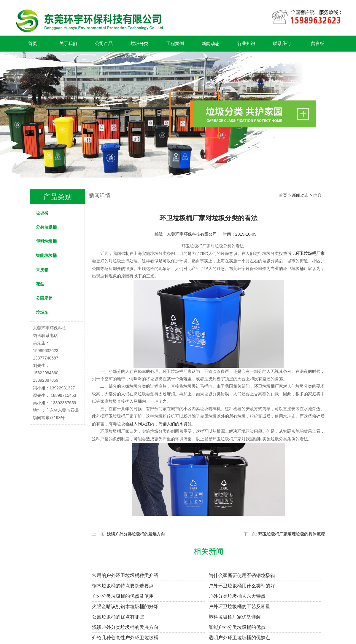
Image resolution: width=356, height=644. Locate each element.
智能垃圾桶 (46, 255)
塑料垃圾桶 (46, 241)
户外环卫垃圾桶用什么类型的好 (242, 586)
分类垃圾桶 (46, 227)
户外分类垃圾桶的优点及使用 (123, 596)
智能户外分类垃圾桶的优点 (237, 627)
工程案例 (175, 43)
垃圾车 (42, 312)
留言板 (318, 43)
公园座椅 (44, 298)
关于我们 (68, 43)
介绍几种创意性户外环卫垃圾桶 (125, 638)
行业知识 (246, 43)
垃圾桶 (42, 213)
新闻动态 (211, 43)
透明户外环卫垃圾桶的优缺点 (239, 638)
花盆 (40, 284)
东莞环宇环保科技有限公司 (192, 234)
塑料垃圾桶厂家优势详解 (235, 617)
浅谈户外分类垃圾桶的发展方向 (136, 534)
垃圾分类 (139, 43)
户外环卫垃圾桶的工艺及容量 (239, 607)
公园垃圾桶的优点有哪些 (118, 617)
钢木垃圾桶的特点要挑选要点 (123, 586)
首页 (33, 43)
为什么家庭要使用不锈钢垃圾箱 (242, 575)
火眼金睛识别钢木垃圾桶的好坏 (125, 607)
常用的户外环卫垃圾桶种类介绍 (125, 575)
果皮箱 (42, 270)
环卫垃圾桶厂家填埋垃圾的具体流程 (292, 534)
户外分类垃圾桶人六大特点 (237, 596)
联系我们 (282, 43)
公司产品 (104, 43)
